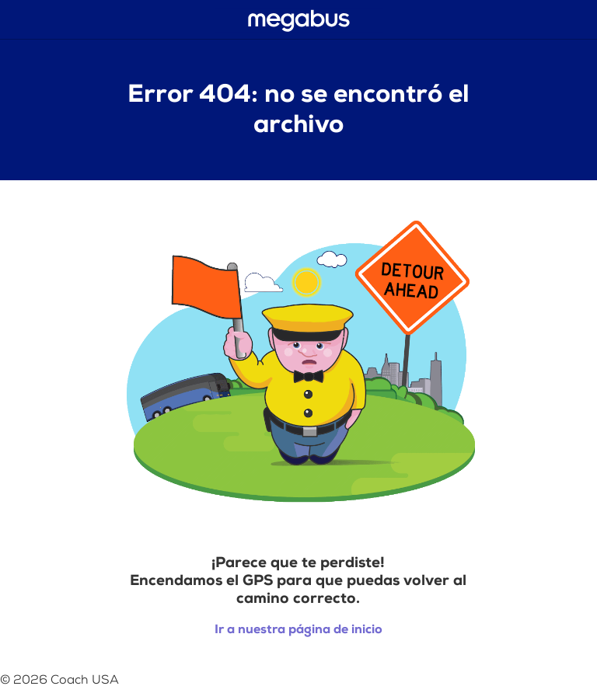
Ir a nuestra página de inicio (298, 630)
